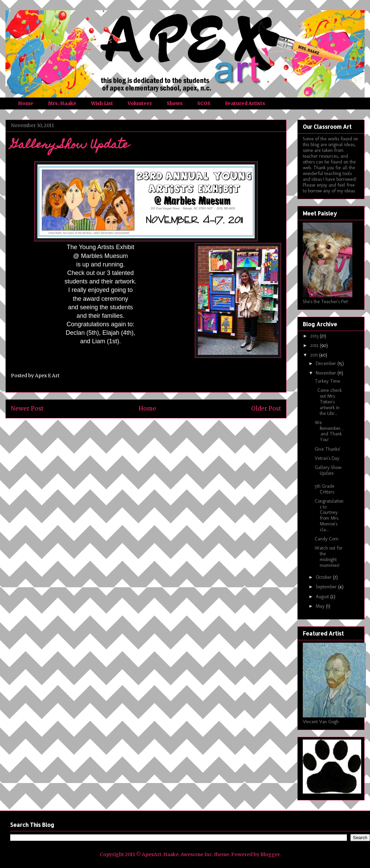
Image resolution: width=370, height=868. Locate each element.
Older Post (266, 409)
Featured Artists (245, 103)
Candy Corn (327, 539)
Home (26, 103)
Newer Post (27, 409)
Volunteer (140, 103)
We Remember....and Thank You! (329, 431)
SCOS (204, 103)
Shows (175, 103)
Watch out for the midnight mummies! (329, 557)
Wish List (102, 103)
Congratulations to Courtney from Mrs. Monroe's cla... (329, 515)
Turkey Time (327, 381)
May (321, 606)
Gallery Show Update (328, 470)
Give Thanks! (327, 449)
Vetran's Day (327, 458)
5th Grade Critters (325, 489)
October (324, 577)
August (323, 597)
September (327, 587)
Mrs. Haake (62, 103)
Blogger (270, 854)
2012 (315, 345)
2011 (315, 355)
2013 (315, 336)
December (327, 363)
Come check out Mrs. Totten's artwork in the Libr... (328, 402)
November (327, 373)
